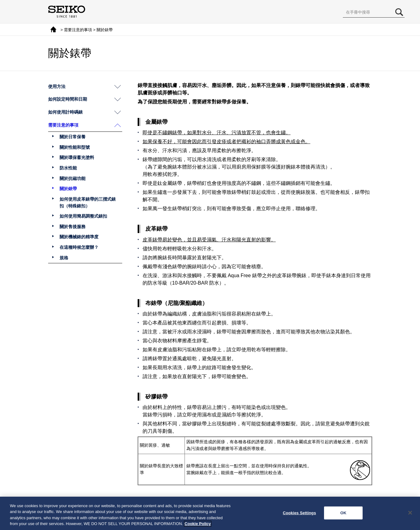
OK (343, 513)
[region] (210, 513)
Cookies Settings (299, 513)
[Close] (410, 513)
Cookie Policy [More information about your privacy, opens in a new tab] (198, 524)
